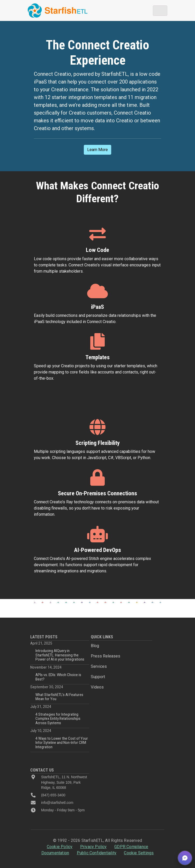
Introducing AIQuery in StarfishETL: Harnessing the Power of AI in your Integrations (60, 655)
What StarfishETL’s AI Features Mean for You (59, 697)
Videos (97, 687)
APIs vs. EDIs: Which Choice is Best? (58, 677)
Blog (95, 646)
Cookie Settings (139, 853)
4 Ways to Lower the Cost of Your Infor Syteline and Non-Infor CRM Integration (62, 743)
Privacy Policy (93, 847)
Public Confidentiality (97, 853)
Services (99, 666)
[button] (185, 858)
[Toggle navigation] (160, 11)
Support (98, 677)
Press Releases (106, 656)
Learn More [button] (97, 150)
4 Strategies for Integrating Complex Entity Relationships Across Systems (58, 719)
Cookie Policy (60, 847)
